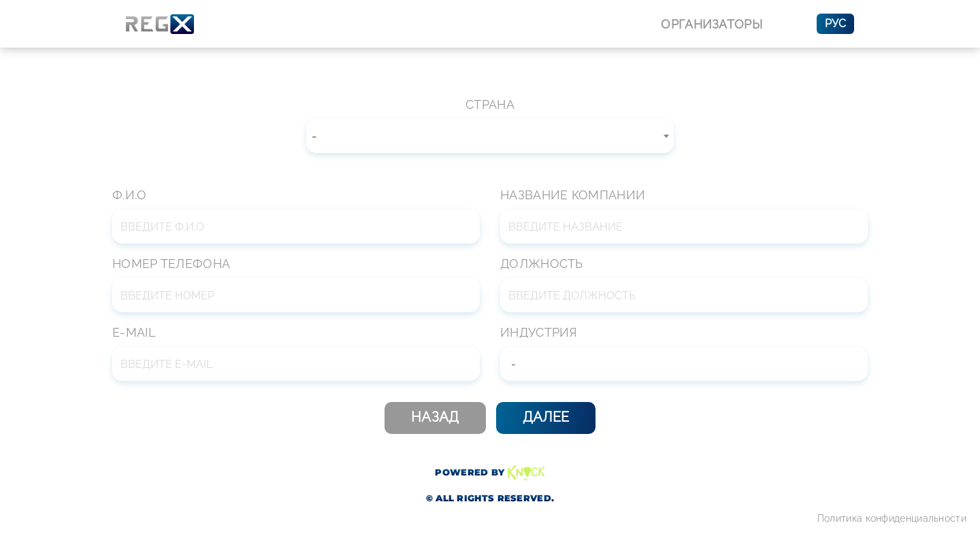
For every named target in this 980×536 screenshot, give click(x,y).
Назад (435, 417)
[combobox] (490, 136)
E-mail (134, 332)
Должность (542, 264)
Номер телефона (171, 264)
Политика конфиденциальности (892, 518)
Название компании (573, 195)
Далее (546, 417)
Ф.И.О (130, 195)
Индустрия (539, 332)
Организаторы (712, 24)
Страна (490, 104)
